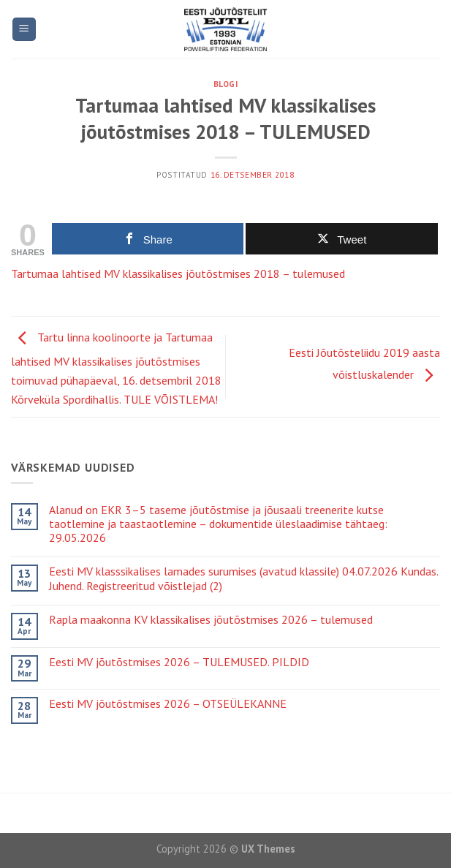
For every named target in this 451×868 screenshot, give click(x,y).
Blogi (226, 84)
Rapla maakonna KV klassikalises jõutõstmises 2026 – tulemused (211, 620)
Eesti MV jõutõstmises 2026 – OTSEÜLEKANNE (168, 704)
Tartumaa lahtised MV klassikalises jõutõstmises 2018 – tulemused (178, 273)
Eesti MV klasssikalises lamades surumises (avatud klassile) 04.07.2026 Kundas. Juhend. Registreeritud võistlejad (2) (243, 578)
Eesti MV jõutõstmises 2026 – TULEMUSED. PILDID (179, 662)
